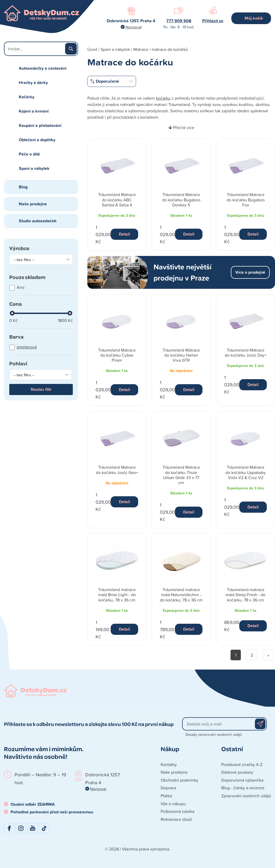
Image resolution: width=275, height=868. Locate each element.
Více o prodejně (250, 272)
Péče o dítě (29, 154)
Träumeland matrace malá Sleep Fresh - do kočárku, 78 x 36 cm (245, 595)
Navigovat (134, 27)
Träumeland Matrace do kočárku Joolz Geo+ (117, 470)
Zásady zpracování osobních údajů (214, 734)
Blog (23, 187)
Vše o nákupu (173, 804)
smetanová (27, 347)
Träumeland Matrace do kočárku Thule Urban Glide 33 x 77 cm (181, 475)
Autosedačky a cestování (43, 68)
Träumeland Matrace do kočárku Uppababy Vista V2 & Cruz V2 (246, 472)
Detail (124, 234)
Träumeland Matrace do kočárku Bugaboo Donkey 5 (181, 200)
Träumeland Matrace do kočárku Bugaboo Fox (246, 200)
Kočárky (27, 97)
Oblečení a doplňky (37, 140)
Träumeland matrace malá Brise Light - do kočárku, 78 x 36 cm (117, 595)
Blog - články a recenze (243, 788)
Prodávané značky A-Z (242, 764)
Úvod (92, 49)
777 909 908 (179, 21)
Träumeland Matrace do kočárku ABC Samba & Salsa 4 (117, 200)
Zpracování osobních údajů (246, 796)
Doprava (168, 788)
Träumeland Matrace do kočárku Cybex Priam (117, 355)
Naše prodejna (33, 204)
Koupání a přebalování (40, 125)
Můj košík (254, 18)
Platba (166, 796)
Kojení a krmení (34, 111)
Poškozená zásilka (177, 811)
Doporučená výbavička (242, 780)
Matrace (141, 49)
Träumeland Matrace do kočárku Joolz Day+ (246, 353)
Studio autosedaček (38, 221)
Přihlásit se (213, 21)
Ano (21, 287)
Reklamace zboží (176, 819)
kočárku (163, 98)
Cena (15, 304)
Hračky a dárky (33, 83)
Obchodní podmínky (179, 780)
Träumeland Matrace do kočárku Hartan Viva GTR (181, 355)
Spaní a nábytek (34, 168)
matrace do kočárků (170, 49)
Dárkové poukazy (237, 772)
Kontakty (169, 764)
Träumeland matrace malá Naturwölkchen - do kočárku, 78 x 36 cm (181, 595)
